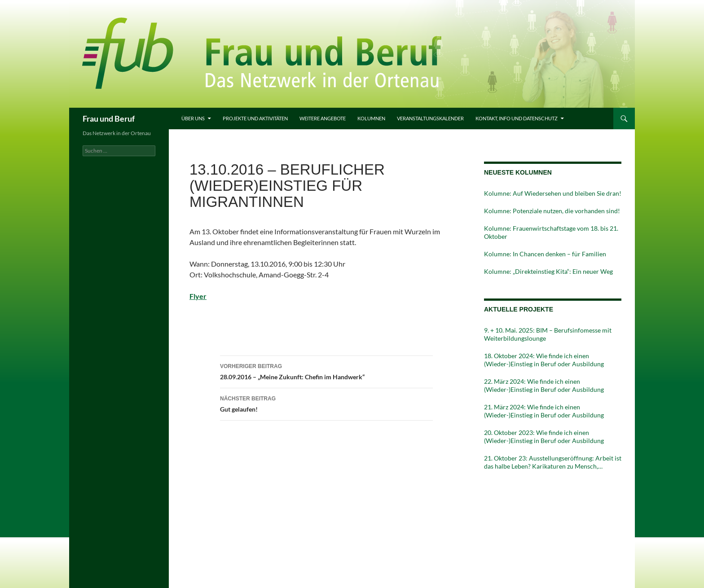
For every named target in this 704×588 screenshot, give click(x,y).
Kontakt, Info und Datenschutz (517, 118)
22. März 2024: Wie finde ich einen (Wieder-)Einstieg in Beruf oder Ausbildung (544, 385)
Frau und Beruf (109, 118)
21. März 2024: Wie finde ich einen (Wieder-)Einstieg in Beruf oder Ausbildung (544, 411)
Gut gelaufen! (326, 403)
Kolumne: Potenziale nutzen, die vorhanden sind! (552, 211)
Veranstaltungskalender (430, 118)
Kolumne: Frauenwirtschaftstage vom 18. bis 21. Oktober (551, 232)
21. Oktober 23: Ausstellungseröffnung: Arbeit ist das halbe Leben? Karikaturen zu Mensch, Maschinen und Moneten (553, 462)
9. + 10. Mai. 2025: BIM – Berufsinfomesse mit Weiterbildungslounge (548, 334)
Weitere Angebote (323, 118)
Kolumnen (371, 118)
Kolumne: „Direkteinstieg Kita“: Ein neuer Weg (548, 271)
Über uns (193, 118)
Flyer (198, 296)
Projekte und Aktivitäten (255, 118)
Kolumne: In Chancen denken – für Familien (545, 254)
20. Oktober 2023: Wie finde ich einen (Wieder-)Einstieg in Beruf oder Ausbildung (544, 437)
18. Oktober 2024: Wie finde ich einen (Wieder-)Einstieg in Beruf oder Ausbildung (544, 360)
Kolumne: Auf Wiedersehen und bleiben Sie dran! (553, 193)
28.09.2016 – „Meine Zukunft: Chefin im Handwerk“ (326, 371)
